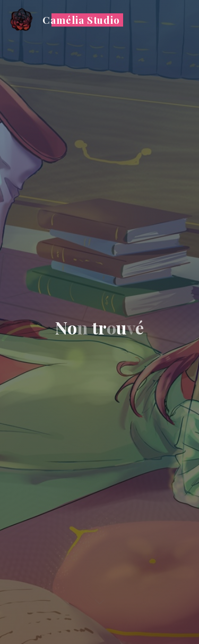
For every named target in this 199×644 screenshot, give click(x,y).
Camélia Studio (81, 20)
